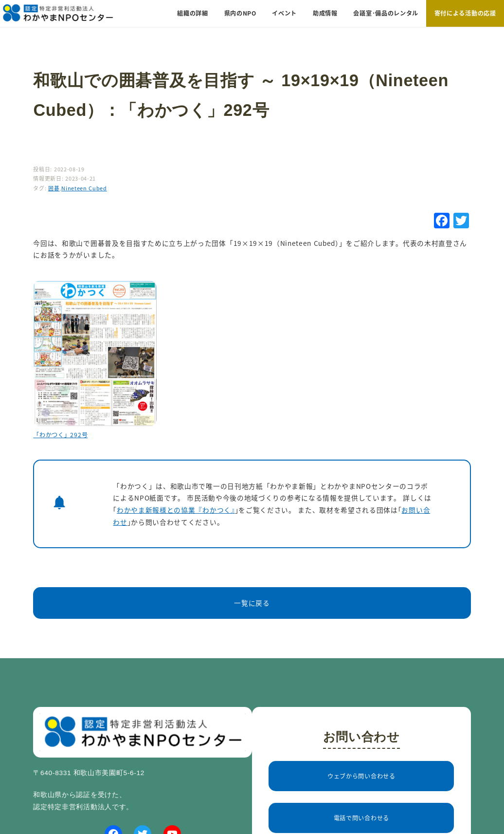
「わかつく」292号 (60, 435)
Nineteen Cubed (84, 188)
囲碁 (54, 188)
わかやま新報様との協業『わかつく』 (176, 510)
